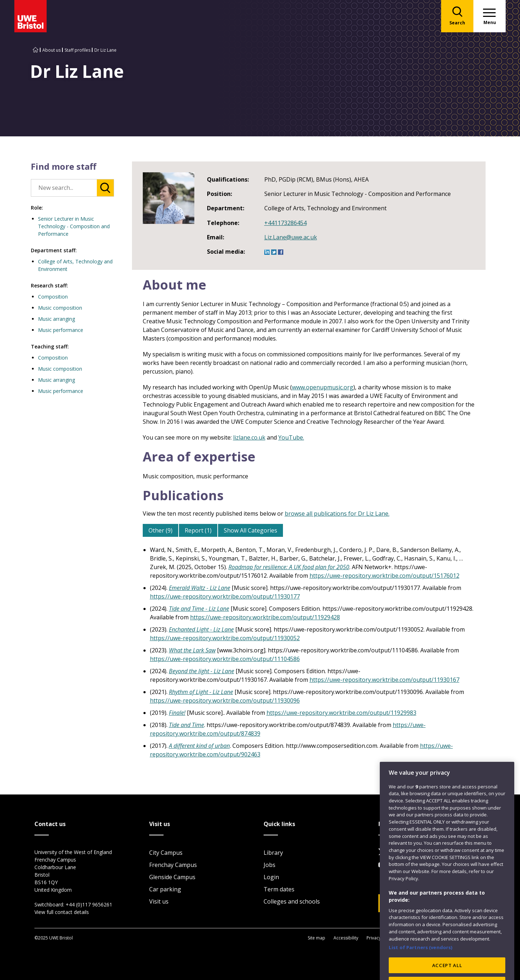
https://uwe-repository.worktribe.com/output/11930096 (225, 700)
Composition (53, 297)
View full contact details (62, 912)
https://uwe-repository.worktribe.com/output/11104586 (225, 659)
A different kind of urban (199, 746)
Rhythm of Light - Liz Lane (201, 692)
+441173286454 (285, 223)
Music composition (60, 308)
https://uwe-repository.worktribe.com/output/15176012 (384, 576)
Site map (316, 938)
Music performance (61, 330)
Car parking (165, 889)
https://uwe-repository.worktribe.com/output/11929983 (341, 713)
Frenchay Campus (173, 865)
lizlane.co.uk (249, 437)
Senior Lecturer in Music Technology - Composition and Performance (74, 226)
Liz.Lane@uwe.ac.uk (291, 237)
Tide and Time (186, 725)
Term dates (279, 889)
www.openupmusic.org (323, 387)
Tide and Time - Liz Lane (199, 609)
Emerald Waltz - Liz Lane (200, 588)
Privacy (374, 938)
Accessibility (346, 938)
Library (273, 853)
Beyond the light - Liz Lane (202, 671)
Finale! (177, 713)
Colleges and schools (292, 901)
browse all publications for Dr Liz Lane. (337, 514)
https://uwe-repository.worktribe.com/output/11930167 (384, 680)
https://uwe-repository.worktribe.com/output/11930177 (225, 596)
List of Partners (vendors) (421, 974)
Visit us (159, 901)
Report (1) (198, 530)
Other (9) (160, 530)
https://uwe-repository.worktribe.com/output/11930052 (225, 638)
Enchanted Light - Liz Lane (201, 629)
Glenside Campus (172, 877)
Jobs (270, 865)
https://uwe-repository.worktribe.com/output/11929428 (265, 617)
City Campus (166, 853)
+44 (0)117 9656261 (89, 904)
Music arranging (56, 319)
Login (271, 877)
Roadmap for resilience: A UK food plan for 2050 (289, 567)
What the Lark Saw (192, 650)
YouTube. (291, 437)
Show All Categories (250, 530)
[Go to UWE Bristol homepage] (36, 50)
